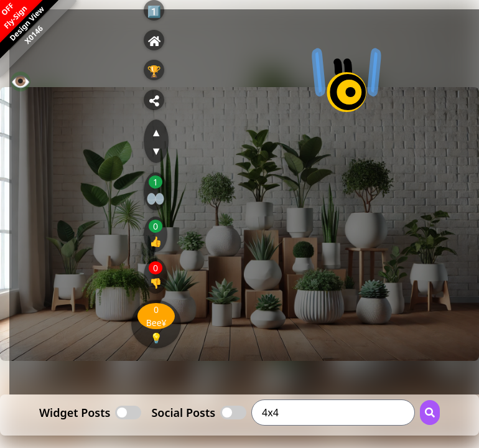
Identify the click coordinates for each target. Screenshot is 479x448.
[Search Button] (430, 413)
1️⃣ (154, 11)
